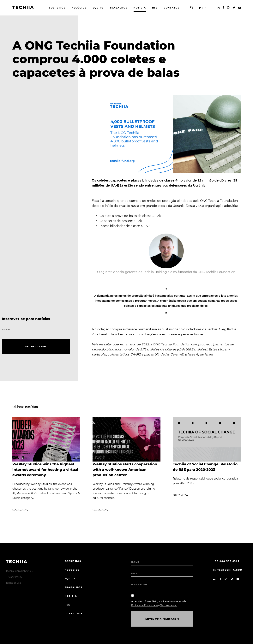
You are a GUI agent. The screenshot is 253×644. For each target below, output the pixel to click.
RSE (67, 605)
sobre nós (73, 561)
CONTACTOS (73, 613)
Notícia (71, 596)
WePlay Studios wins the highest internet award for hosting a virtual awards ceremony (45, 470)
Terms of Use (13, 583)
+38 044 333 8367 (226, 561)
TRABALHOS (73, 587)
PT (201, 8)
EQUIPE (70, 579)
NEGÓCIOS (72, 570)
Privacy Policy (14, 577)
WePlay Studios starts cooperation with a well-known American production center (125, 470)
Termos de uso (169, 605)
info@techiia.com (228, 570)
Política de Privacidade (145, 605)
